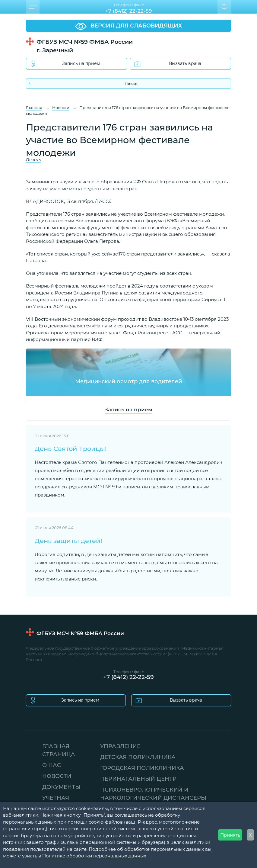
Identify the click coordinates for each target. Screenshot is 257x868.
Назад (83, 84)
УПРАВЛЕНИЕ (120, 746)
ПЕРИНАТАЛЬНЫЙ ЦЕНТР (138, 779)
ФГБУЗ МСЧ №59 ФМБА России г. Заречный (85, 46)
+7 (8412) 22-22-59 (128, 11)
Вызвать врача (168, 64)
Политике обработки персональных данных (94, 856)
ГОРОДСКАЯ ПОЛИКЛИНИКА (142, 768)
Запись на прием (65, 64)
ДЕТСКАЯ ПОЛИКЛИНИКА (138, 757)
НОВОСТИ (57, 776)
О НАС (52, 765)
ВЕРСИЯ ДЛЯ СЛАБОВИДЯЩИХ (128, 26)
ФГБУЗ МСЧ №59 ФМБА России (80, 633)
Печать (33, 160)
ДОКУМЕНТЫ (61, 787)
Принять (230, 835)
